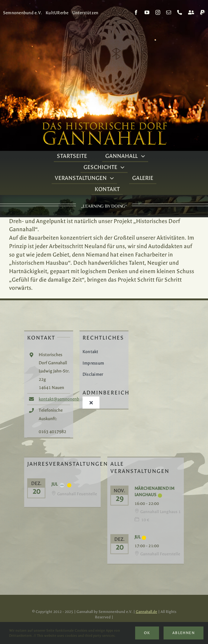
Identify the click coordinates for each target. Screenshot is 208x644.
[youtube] (147, 12)
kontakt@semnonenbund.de (65, 399)
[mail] (169, 12)
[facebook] (136, 12)
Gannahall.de (146, 612)
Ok (147, 633)
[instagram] (158, 12)
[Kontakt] (191, 12)
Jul (54, 484)
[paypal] (203, 12)
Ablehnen (184, 633)
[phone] (180, 12)
